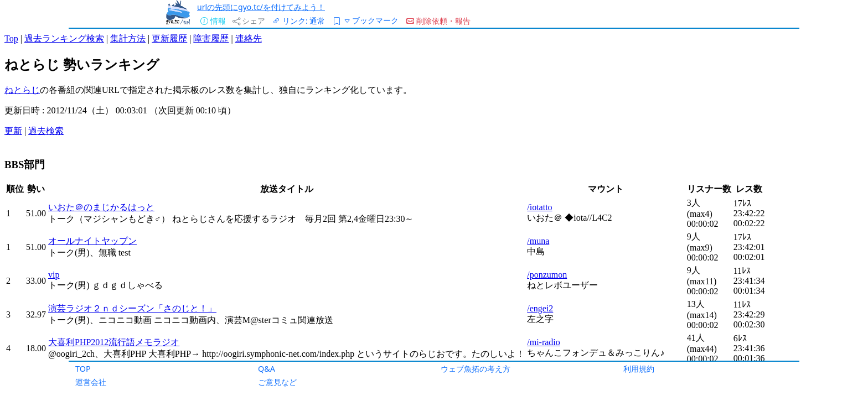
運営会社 (91, 382)
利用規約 (639, 369)
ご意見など (277, 382)
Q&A (267, 369)
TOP (83, 369)
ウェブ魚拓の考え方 (476, 369)
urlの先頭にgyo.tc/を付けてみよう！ (261, 7)
